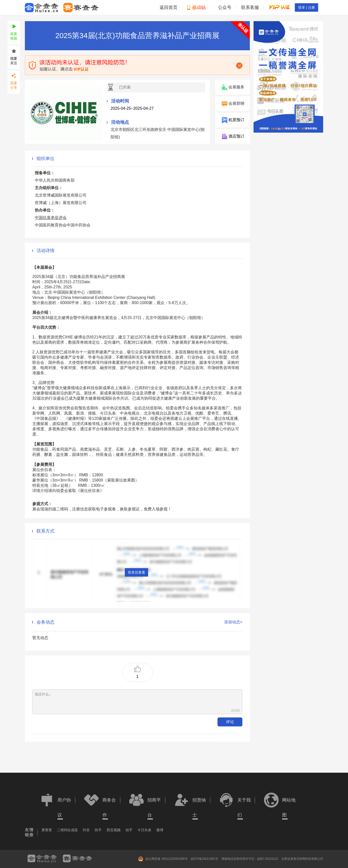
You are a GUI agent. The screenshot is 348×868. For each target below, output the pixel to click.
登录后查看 (136, 572)
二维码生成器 (67, 830)
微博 (160, 830)
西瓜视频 (114, 830)
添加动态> (233, 622)
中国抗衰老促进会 (51, 218)
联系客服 (250, 7)
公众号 (225, 7)
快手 (98, 830)
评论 (230, 722)
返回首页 (169, 7)
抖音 (86, 830)
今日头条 (144, 830)
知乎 (129, 830)
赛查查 (47, 830)
